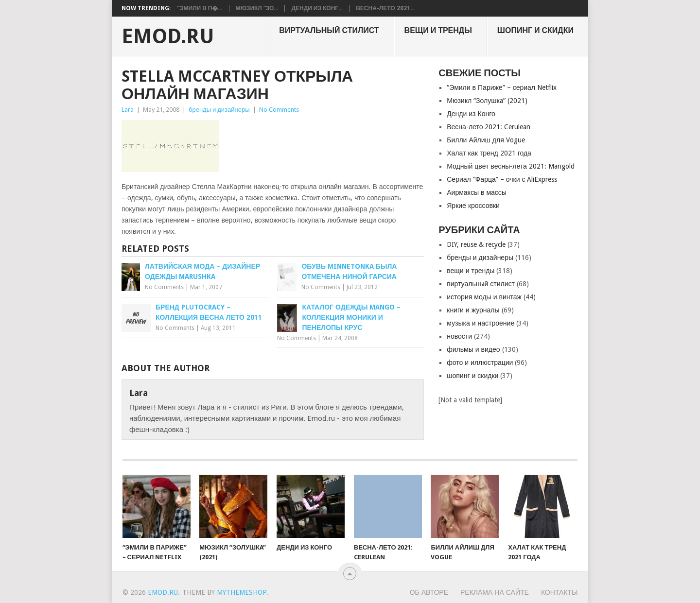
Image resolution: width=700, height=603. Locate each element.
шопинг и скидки (535, 30)
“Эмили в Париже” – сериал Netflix (502, 87)
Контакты (560, 592)
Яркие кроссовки (473, 206)
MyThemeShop (242, 592)
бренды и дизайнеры (219, 110)
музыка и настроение (481, 323)
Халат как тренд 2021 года (489, 153)
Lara (128, 110)
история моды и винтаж (484, 297)
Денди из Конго (471, 114)
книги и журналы (473, 310)
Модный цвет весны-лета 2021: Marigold (511, 166)
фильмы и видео (473, 349)
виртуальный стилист (329, 30)
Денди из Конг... (317, 8)
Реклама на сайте (495, 592)
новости (459, 336)
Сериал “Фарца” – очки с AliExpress (502, 179)
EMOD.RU (168, 36)
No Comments (279, 110)
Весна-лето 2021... (385, 8)
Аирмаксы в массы (477, 192)
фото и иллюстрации (480, 362)
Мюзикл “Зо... (257, 8)
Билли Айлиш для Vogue (486, 140)
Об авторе (429, 592)
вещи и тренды (438, 30)
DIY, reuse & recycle (476, 244)
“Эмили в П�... (200, 8)
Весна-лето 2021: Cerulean (489, 127)
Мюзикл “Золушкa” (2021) (487, 101)
